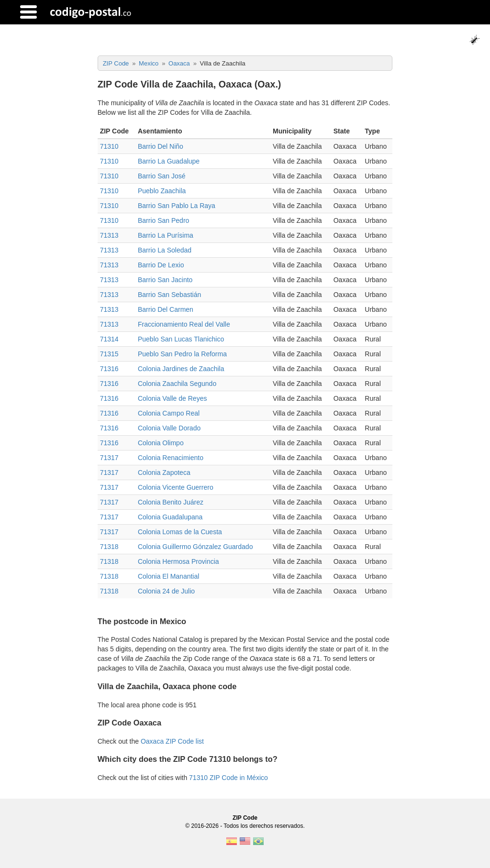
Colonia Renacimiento (171, 458)
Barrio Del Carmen (166, 309)
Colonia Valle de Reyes (173, 398)
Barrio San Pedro (163, 220)
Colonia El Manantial (168, 576)
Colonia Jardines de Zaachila (181, 369)
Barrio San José (162, 176)
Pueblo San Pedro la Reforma (182, 354)
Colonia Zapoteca (164, 472)
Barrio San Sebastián (169, 295)
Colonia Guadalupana (170, 517)
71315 (109, 354)
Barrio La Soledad (165, 250)
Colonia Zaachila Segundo (177, 384)
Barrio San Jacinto (165, 280)
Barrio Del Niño (161, 146)
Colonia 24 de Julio (166, 591)
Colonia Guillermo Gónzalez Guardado (195, 547)
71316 (109, 369)
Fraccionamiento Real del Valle (184, 324)
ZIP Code (245, 818)
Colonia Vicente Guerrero (176, 487)
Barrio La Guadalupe (169, 161)
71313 (109, 235)
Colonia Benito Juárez (171, 502)
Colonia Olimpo (161, 443)
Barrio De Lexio (161, 265)
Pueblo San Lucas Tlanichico (181, 339)
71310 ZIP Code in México (228, 778)
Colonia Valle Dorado (169, 428)
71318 (109, 547)
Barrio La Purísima (166, 235)
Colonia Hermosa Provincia (178, 561)
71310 (109, 146)
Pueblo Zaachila (162, 191)
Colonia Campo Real (169, 413)
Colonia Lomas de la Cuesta (180, 532)
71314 (109, 339)
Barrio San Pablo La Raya (177, 206)
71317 (109, 458)
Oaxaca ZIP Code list (172, 741)
